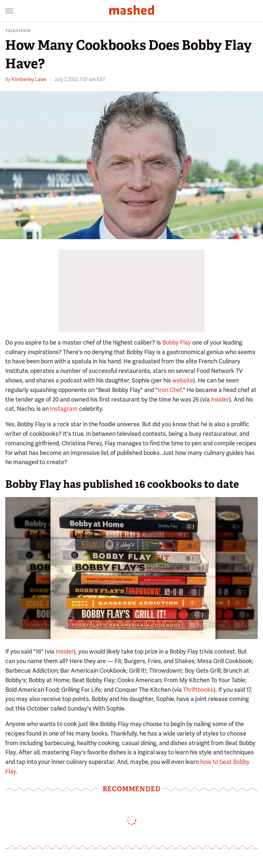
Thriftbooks (198, 690)
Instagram (64, 409)
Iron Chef (170, 390)
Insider (220, 399)
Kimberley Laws (29, 79)
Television (18, 31)
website (183, 380)
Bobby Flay (177, 342)
